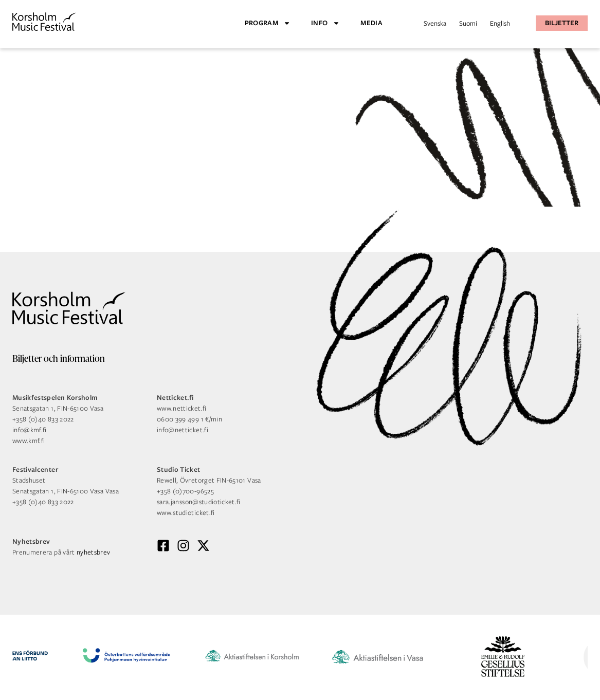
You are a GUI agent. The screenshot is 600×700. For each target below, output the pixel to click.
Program (268, 23)
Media (371, 23)
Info (325, 23)
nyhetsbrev (94, 552)
